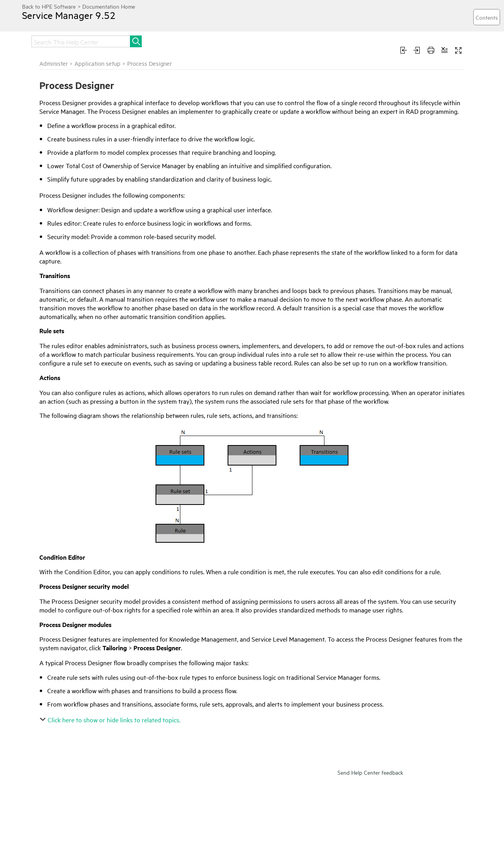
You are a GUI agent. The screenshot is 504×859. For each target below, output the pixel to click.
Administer (54, 63)
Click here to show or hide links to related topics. (111, 720)
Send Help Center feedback (370, 772)
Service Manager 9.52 (69, 15)
